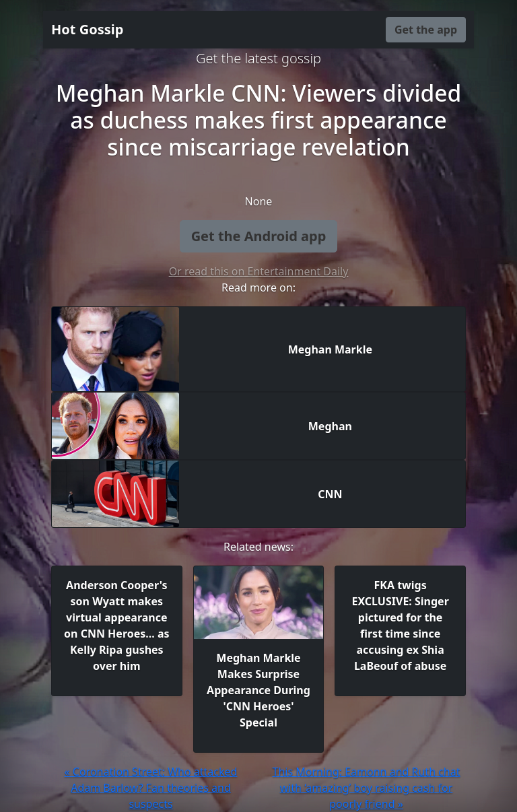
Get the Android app (259, 236)
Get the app (426, 30)
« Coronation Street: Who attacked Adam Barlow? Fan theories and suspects (151, 788)
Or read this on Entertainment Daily (259, 271)
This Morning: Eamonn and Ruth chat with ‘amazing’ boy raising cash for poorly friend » (366, 788)
